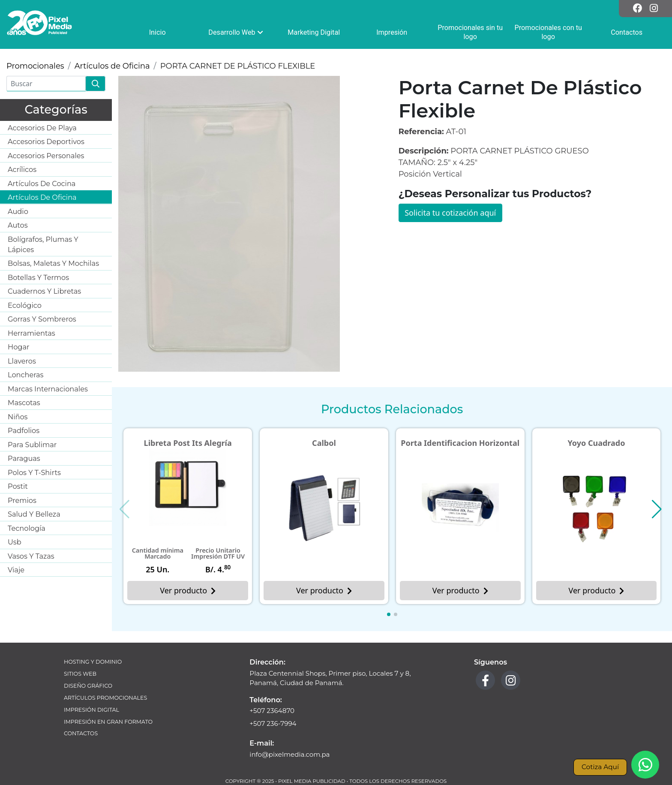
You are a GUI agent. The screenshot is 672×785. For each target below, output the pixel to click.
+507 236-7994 (273, 723)
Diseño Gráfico (88, 686)
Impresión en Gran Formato (108, 722)
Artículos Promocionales (105, 698)
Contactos (81, 733)
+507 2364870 (272, 711)
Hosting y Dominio (93, 662)
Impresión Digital (91, 710)
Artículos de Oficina (112, 66)
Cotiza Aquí (600, 767)
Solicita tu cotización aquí (450, 213)
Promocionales (35, 66)
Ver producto (188, 590)
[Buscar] (46, 84)
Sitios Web (80, 674)
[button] (389, 614)
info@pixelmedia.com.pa (289, 754)
